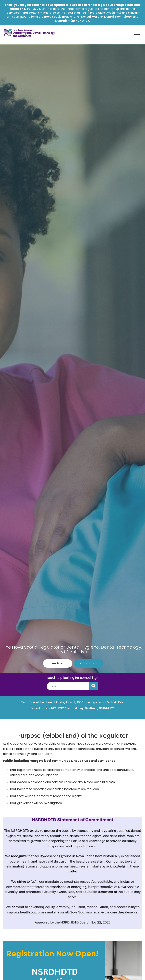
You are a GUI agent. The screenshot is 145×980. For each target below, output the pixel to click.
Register (58, 663)
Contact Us (89, 663)
